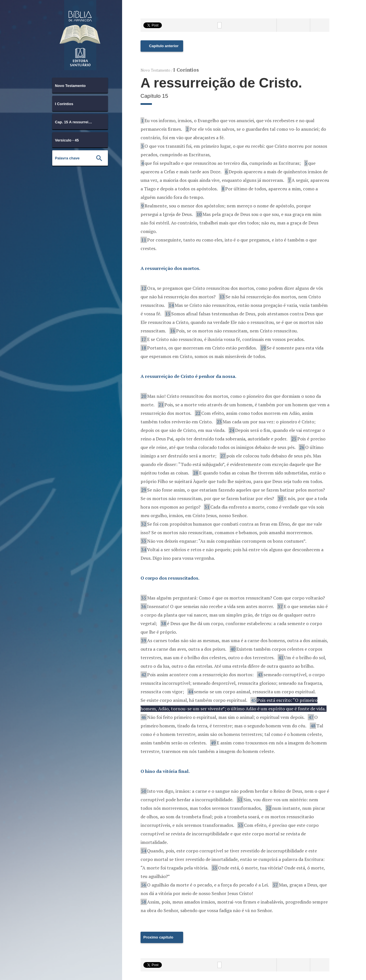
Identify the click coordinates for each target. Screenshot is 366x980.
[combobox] (80, 85)
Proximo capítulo (158, 937)
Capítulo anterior (164, 46)
